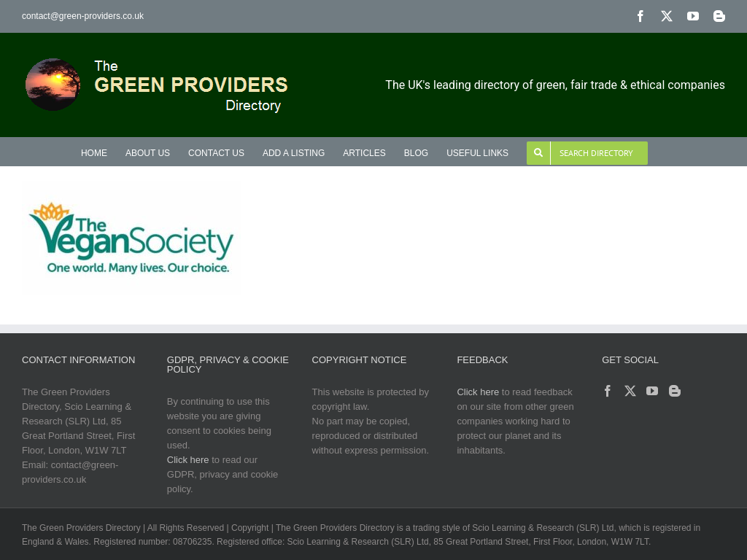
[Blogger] (675, 391)
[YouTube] (652, 391)
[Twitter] (630, 391)
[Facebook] (608, 391)
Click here (188, 460)
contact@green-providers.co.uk (83, 16)
